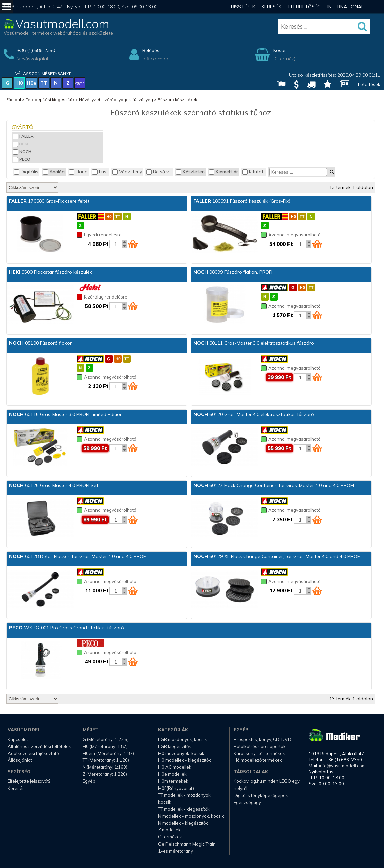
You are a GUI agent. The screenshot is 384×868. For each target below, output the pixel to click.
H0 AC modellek (175, 767)
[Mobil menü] (7, 7)
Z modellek (169, 830)
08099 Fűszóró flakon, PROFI (233, 272)
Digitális (26, 172)
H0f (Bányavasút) (176, 788)
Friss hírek (242, 7)
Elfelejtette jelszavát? (29, 781)
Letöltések (369, 84)
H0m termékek (173, 781)
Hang (78, 172)
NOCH (22, 151)
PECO (22, 159)
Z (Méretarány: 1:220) (105, 774)
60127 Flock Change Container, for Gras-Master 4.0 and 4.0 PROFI (274, 485)
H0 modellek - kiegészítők (185, 760)
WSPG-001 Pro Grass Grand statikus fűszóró (67, 628)
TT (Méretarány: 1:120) (106, 760)
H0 (20, 83)
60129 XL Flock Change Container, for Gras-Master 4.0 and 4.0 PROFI (277, 556)
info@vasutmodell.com (342, 766)
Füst (100, 172)
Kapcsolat (18, 739)
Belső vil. (159, 172)
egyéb (80, 83)
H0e (31, 83)
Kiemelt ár (223, 172)
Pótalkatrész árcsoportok (260, 746)
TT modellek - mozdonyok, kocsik (185, 798)
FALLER (23, 136)
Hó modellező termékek (258, 760)
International (345, 7)
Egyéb (89, 781)
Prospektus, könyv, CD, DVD (262, 739)
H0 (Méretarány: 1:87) (105, 746)
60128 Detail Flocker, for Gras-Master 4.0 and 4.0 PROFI (78, 556)
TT (44, 83)
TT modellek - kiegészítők (184, 809)
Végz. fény (127, 172)
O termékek (170, 837)
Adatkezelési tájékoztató (33, 753)
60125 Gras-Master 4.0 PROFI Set (54, 485)
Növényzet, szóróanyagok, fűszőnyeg (116, 99)
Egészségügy (247, 802)
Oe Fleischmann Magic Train (187, 844)
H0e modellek (172, 774)
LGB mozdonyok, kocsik (183, 739)
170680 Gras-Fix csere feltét (49, 201)
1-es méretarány (176, 851)
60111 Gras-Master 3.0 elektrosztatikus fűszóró (254, 343)
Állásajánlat (20, 760)
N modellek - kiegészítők (183, 823)
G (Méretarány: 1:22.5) (106, 739)
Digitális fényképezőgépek (261, 795)
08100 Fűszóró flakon (41, 343)
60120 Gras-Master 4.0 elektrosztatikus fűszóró (254, 414)
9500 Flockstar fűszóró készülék (51, 272)
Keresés (272, 7)
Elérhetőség (304, 7)
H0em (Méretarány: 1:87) (108, 753)
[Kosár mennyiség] (116, 244)
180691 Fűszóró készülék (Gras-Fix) (242, 201)
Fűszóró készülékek (177, 99)
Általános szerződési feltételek (39, 746)
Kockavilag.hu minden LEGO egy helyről (267, 785)
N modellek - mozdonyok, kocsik (191, 816)
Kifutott (254, 172)
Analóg (54, 172)
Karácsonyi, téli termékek (259, 753)
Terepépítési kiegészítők (50, 99)
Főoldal (14, 99)
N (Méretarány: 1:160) (105, 767)
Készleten (190, 172)
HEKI (21, 144)
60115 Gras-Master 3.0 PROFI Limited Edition (66, 414)
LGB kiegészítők (175, 746)
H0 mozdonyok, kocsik (181, 753)
